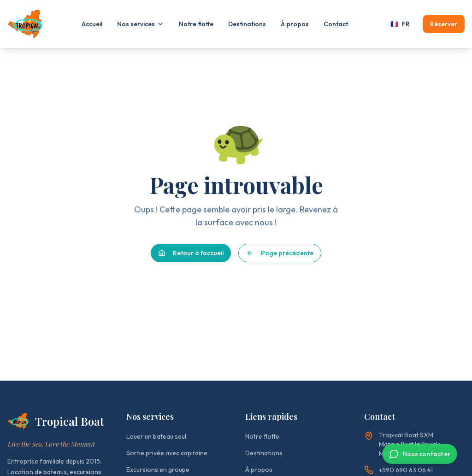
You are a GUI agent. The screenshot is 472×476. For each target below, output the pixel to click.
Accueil (92, 24)
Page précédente (280, 253)
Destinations (247, 24)
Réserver (444, 24)
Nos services (141, 24)
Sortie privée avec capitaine (167, 453)
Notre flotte (196, 24)
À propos (295, 24)
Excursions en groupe (158, 470)
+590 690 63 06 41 (398, 470)
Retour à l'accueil (191, 253)
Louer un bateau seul (156, 436)
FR (400, 24)
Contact (336, 24)
